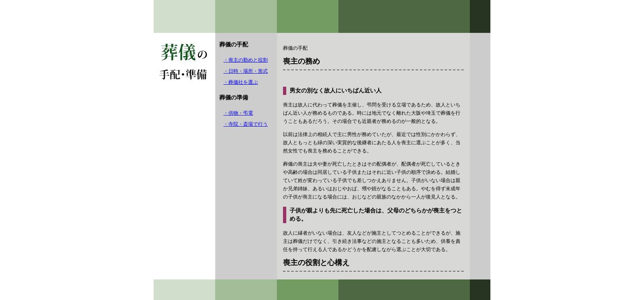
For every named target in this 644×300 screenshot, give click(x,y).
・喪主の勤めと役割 (246, 60)
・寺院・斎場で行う (246, 124)
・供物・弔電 (238, 113)
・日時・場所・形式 (246, 71)
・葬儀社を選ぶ (241, 82)
